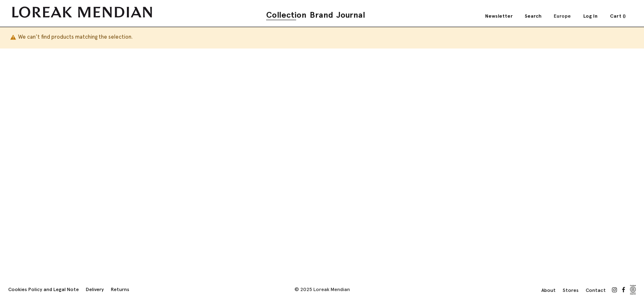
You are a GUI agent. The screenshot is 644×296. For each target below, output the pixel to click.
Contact (596, 290)
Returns (120, 289)
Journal (351, 15)
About (549, 290)
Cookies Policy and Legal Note (44, 289)
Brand (321, 15)
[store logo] (82, 12)
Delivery (95, 289)
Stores (571, 290)
